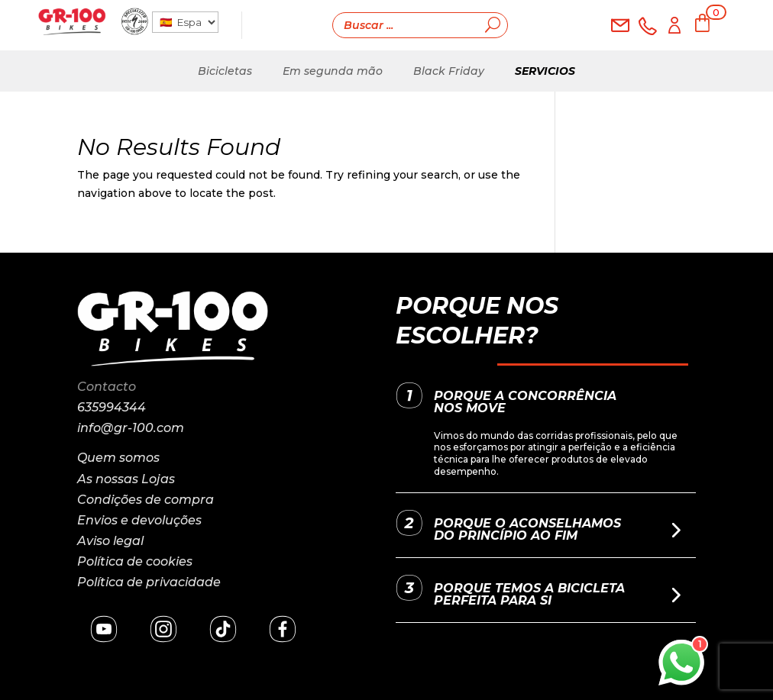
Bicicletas (225, 71)
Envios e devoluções (139, 520)
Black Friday (449, 71)
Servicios (545, 71)
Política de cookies (135, 561)
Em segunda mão (333, 71)
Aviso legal (110, 541)
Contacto (107, 387)
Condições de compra (146, 500)
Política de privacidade (149, 582)
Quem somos (118, 458)
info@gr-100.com (131, 428)
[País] (185, 22)
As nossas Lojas (126, 479)
